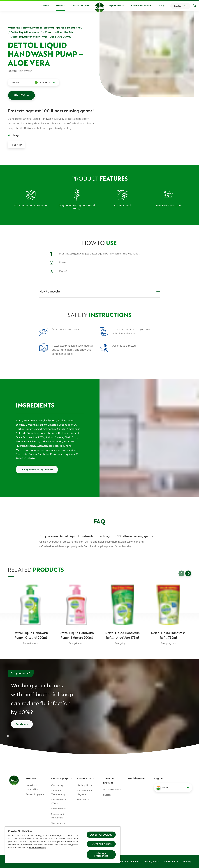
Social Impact (58, 809)
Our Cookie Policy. (38, 848)
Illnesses (107, 795)
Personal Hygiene (35, 794)
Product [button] (60, 5)
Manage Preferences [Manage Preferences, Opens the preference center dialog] (101, 855)
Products (31, 778)
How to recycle (99, 291)
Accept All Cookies (101, 835)
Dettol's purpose (62, 778)
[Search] (194, 6)
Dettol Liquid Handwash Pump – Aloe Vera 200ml (41, 37)
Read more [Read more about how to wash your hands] (22, 724)
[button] (173, 788)
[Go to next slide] (188, 573)
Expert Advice (117, 5)
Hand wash (16, 145)
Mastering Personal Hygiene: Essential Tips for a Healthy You (45, 28)
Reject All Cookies (101, 844)
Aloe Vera (45, 82)
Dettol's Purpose (81, 5)
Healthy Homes (85, 785)
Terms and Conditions (129, 861)
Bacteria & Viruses (112, 789)
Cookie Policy (171, 861)
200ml (15, 82)
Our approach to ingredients (37, 470)
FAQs (162, 5)
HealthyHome (137, 778)
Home (46, 5)
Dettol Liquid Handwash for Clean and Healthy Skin (42, 32)
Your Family (83, 800)
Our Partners (58, 823)
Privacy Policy (152, 861)
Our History (57, 785)
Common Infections (142, 5)
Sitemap (187, 861)
